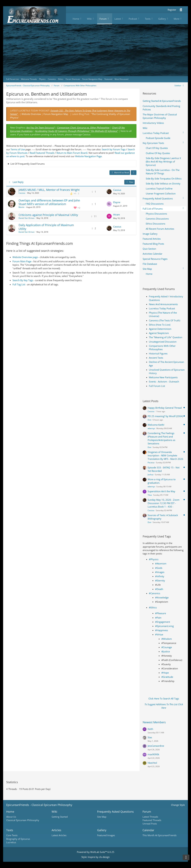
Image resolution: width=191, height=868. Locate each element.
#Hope (165, 673)
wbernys (151, 428)
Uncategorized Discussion (163, 342)
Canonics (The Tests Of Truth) (164, 320)
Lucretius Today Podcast (162, 308)
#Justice (166, 651)
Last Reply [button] (18, 182)
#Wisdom (167, 639)
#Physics (154, 559)
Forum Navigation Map (56, 114)
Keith (150, 729)
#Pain (158, 618)
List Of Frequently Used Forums (28, 164)
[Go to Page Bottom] (186, 857)
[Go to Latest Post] (109, 192)
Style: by (95, 857)
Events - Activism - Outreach (164, 382)
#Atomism (161, 563)
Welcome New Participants (163, 377)
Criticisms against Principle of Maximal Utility (48, 215)
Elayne (117, 202)
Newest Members (154, 722)
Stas (150, 737)
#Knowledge (162, 597)
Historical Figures (158, 353)
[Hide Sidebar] (180, 86)
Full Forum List (157, 386)
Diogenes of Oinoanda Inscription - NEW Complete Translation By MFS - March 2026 (165, 455)
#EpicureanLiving (164, 626)
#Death (159, 589)
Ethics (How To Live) (160, 325)
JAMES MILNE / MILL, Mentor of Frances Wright (49, 190)
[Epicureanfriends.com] (35, 15)
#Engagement (163, 622)
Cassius (22, 193)
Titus (150, 495)
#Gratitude (167, 677)
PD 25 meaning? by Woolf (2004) (165, 416)
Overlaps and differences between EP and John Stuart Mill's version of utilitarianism (49, 202)
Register (172, 10)
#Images (160, 572)
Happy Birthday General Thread (165, 408)
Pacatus (151, 463)
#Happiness (162, 630)
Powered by (96, 852)
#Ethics (153, 607)
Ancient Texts (156, 358)
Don (149, 420)
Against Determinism (160, 329)
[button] (134, 173)
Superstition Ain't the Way (161, 491)
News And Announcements (163, 304)
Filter (129, 182)
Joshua (151, 475)
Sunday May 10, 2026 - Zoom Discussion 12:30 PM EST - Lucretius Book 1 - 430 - (164, 503)
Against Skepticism (159, 333)
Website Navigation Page (88, 156)
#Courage (167, 647)
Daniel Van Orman (27, 218)
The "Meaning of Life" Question (166, 337)
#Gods (159, 568)
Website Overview (31, 114)
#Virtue (159, 634)
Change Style (178, 805)
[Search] (181, 10)
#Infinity (160, 576)
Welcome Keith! (156, 425)
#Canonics (155, 593)
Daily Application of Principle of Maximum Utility (46, 227)
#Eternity (160, 580)
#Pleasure (161, 613)
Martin (21, 207)
